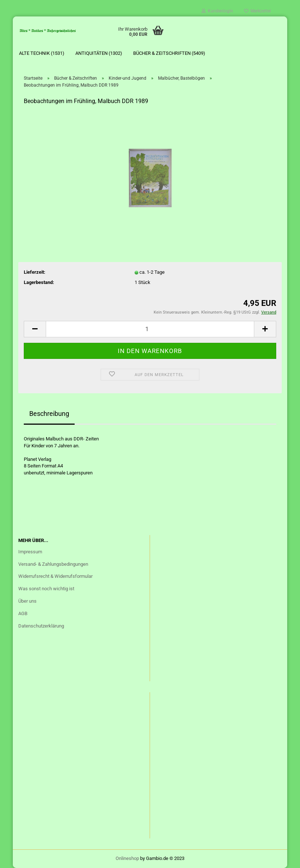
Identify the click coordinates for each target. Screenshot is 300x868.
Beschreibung (49, 414)
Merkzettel (257, 11)
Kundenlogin (217, 11)
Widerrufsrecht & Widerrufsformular (55, 576)
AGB (23, 613)
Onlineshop (127, 858)
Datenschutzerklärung (41, 626)
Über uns (27, 601)
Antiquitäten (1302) (99, 53)
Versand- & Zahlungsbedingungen (53, 564)
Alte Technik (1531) (42, 53)
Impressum (30, 552)
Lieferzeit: (35, 272)
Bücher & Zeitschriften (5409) (169, 53)
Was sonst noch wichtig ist (46, 589)
